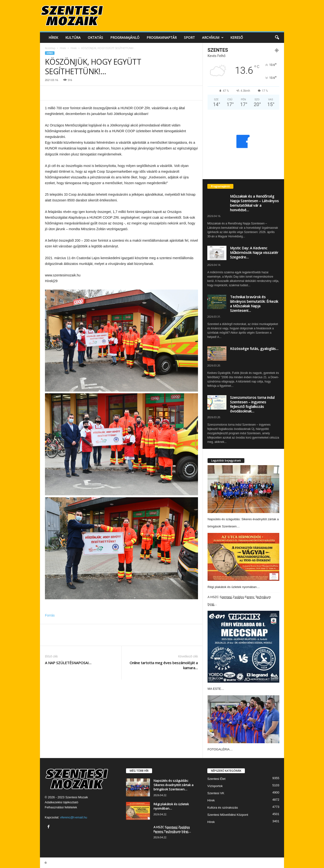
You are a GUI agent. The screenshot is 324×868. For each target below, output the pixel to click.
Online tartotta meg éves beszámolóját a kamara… (164, 665)
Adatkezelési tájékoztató (61, 802)
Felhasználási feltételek (61, 807)
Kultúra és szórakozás (223, 808)
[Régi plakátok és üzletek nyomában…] (243, 557)
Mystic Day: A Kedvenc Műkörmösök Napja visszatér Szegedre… (254, 252)
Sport (189, 37)
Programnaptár (162, 37)
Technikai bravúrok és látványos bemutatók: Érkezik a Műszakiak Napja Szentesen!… (254, 304)
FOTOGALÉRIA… (220, 749)
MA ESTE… (216, 689)
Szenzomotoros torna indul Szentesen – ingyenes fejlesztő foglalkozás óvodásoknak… (252, 404)
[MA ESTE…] (243, 647)
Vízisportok (215, 786)
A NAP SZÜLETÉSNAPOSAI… (68, 663)
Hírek (53, 37)
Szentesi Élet (216, 779)
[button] (277, 38)
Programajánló (125, 37)
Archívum (213, 38)
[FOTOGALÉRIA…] (243, 719)
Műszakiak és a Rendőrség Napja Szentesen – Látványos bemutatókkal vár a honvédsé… (254, 203)
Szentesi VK (216, 793)
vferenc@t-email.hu (74, 817)
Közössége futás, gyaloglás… (254, 348)
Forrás (50, 615)
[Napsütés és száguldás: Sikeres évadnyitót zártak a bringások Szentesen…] (243, 489)
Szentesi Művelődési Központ (228, 815)
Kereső (237, 37)
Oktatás (95, 37)
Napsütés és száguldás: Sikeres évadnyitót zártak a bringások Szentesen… (173, 785)
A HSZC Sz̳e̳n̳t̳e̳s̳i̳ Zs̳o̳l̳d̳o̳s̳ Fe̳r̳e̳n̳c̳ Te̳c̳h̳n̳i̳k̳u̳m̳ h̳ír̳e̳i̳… (172, 829)
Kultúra (73, 37)
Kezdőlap (50, 48)
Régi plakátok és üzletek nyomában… (234, 587)
